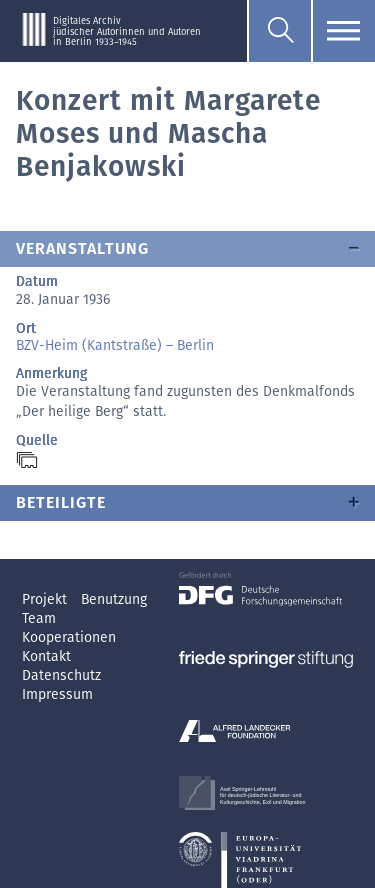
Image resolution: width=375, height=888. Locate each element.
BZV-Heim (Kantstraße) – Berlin (115, 345)
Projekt (46, 599)
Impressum (57, 694)
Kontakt (46, 656)
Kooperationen (69, 637)
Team (39, 618)
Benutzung (114, 599)
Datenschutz (61, 675)
